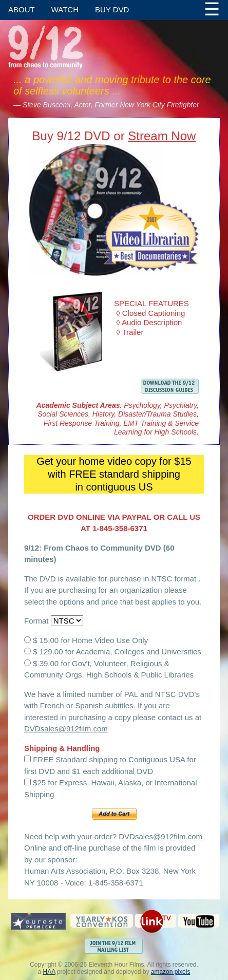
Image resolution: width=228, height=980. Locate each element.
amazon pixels (171, 972)
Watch (65, 10)
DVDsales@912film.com (66, 729)
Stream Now (162, 136)
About (22, 10)
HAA (49, 972)
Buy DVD (112, 10)
